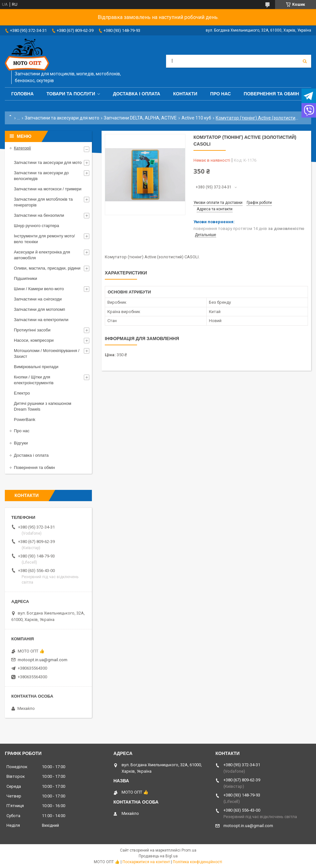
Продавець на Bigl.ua (158, 856)
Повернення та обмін (272, 94)
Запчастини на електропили (41, 320)
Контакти (185, 94)
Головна (22, 94)
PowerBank (25, 420)
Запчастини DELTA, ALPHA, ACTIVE (140, 118)
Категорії (22, 148)
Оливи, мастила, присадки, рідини (47, 268)
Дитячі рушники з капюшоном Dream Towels (43, 406)
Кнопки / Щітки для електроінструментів (34, 380)
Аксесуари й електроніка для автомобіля (42, 255)
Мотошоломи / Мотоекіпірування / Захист (47, 353)
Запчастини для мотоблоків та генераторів (43, 202)
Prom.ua (189, 850)
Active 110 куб (196, 118)
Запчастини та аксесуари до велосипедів (41, 176)
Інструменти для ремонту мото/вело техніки (44, 239)
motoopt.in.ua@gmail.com (43, 660)
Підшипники (25, 278)
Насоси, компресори (34, 340)
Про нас (221, 94)
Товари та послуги (71, 94)
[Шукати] (305, 61)
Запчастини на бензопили (39, 215)
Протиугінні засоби (32, 330)
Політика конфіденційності (197, 862)
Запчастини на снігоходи (38, 299)
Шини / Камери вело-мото (39, 289)
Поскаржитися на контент (146, 862)
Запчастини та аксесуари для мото (62, 118)
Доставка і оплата (137, 94)
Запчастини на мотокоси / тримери (48, 189)
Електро (22, 393)
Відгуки (21, 443)
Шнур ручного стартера (36, 226)
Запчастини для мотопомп (39, 309)
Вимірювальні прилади (36, 367)
